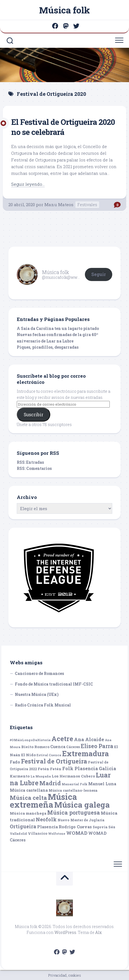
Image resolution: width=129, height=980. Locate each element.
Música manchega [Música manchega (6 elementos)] (28, 813)
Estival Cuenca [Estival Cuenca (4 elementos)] (49, 755)
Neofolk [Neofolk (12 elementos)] (46, 819)
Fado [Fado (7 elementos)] (15, 762)
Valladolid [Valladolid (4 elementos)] (18, 834)
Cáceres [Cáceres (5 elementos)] (73, 747)
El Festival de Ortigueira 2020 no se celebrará (63, 127)
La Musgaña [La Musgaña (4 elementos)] (41, 776)
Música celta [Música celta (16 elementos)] (28, 798)
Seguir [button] (99, 274)
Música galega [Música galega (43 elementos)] (82, 805)
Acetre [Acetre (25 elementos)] (62, 738)
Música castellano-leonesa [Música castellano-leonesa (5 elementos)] (73, 790)
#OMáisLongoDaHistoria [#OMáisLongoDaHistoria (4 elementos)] (30, 740)
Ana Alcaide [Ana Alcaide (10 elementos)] (89, 739)
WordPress (65, 932)
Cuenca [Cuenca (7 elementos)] (58, 747)
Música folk (64, 10)
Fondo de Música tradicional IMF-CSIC (54, 684)
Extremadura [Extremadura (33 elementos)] (85, 753)
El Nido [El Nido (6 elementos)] (28, 755)
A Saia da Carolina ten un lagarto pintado (58, 328)
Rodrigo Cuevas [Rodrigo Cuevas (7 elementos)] (75, 827)
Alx (98, 932)
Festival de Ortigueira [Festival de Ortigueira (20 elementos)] (54, 761)
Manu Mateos (59, 204)
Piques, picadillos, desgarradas (48, 347)
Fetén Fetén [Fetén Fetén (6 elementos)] (50, 769)
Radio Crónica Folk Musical (43, 705)
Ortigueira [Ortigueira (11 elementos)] (23, 826)
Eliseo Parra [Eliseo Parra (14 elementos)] (97, 746)
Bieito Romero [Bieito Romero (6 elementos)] (35, 747)
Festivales (87, 205)
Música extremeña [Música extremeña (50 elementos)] (43, 801)
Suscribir (34, 414)
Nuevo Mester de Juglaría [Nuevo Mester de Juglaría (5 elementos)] (81, 820)
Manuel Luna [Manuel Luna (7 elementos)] (102, 784)
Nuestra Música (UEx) (37, 694)
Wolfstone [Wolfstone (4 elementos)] (57, 834)
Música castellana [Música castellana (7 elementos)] (29, 790)
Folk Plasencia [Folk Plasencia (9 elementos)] (80, 768)
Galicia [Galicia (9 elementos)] (107, 768)
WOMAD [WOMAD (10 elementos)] (77, 833)
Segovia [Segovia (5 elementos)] (100, 827)
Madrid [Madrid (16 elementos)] (50, 783)
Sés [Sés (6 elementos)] (112, 827)
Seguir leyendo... (28, 184)
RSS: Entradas (30, 462)
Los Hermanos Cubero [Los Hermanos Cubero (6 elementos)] (73, 776)
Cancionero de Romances (39, 673)
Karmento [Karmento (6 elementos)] (20, 776)
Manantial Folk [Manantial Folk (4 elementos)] (75, 784)
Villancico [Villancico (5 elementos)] (38, 833)
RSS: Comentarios (34, 468)
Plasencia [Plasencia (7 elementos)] (47, 827)
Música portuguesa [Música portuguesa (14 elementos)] (74, 813)
